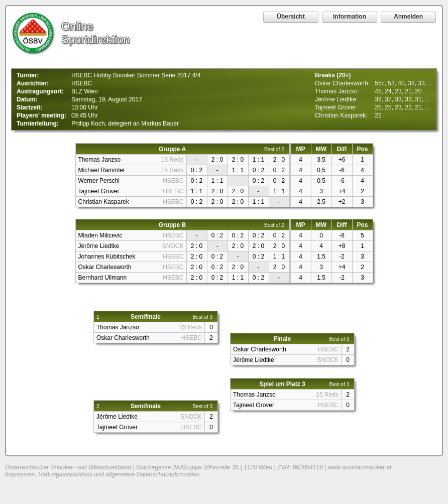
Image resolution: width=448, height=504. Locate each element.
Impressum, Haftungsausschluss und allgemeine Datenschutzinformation (102, 474)
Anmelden (408, 17)
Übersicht (291, 17)
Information (350, 17)
